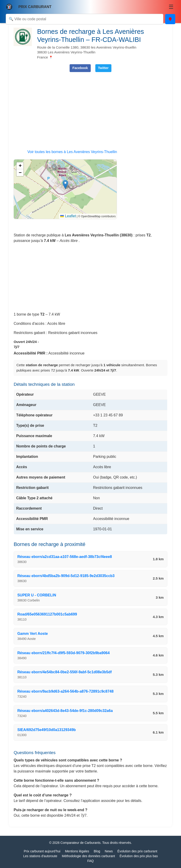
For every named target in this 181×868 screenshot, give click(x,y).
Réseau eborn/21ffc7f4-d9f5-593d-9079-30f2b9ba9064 (63, 653)
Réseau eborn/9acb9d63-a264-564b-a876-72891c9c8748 (65, 691)
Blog (97, 851)
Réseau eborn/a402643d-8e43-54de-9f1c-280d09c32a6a (65, 711)
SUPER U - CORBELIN (37, 595)
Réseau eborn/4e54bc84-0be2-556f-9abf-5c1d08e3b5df (64, 672)
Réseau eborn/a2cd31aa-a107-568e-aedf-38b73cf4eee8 (65, 557)
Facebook (80, 68)
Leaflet (68, 216)
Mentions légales (77, 851)
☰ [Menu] (171, 7)
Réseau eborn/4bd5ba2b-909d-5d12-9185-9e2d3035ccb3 (66, 576)
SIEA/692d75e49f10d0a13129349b (46, 730)
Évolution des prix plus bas (139, 856)
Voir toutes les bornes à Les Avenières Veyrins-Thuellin (72, 152)
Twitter (103, 68)
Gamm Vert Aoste (33, 634)
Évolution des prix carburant (137, 851)
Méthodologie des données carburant (88, 856)
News (109, 851)
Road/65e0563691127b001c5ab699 (47, 614)
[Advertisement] (91, 108)
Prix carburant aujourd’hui (42, 851)
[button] (65, 184)
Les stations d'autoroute (40, 856)
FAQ (90, 861)
